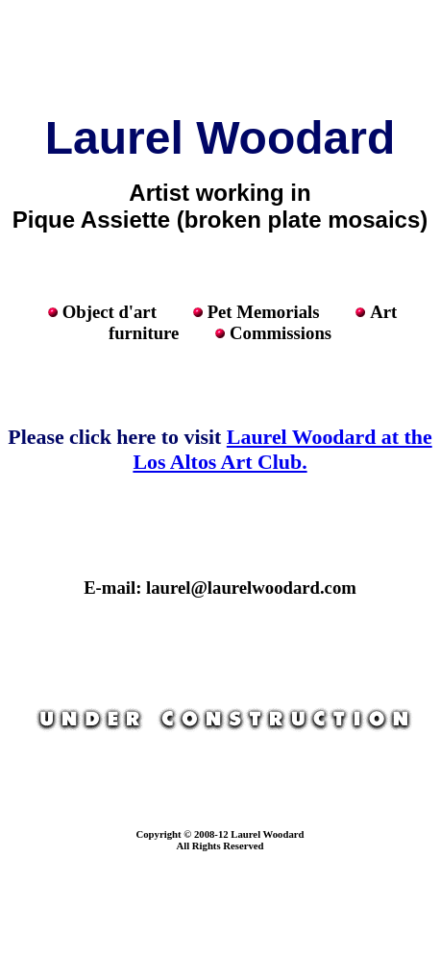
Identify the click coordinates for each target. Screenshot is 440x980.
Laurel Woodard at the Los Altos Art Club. (282, 449)
